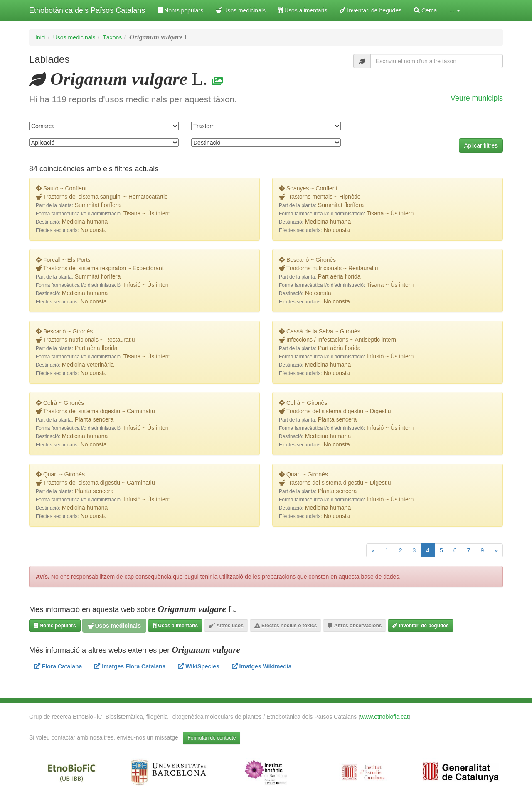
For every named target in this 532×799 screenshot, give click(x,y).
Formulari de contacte (212, 738)
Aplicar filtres (481, 145)
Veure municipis (477, 98)
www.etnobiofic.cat (384, 717)
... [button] (455, 10)
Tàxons (112, 37)
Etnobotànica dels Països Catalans (87, 10)
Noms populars (180, 10)
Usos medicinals (241, 10)
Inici (41, 37)
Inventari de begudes (371, 10)
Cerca (425, 10)
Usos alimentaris (303, 10)
